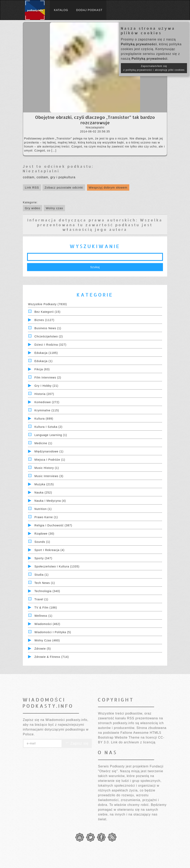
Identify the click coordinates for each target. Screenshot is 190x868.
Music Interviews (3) (49, 476)
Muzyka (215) (44, 484)
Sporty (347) (43, 558)
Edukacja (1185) (46, 353)
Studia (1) (42, 575)
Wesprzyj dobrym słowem (108, 187)
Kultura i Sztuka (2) (49, 427)
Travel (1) (41, 599)
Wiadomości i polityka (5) (53, 632)
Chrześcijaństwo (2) (49, 336)
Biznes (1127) (44, 320)
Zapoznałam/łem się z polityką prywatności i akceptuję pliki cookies (154, 68)
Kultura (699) (44, 419)
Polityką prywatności (139, 44)
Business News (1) (48, 328)
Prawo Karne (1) (46, 517)
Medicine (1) (43, 443)
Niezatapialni (41, 171)
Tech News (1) (45, 583)
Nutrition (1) (43, 509)
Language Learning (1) (51, 435)
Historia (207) (44, 394)
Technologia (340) (47, 591)
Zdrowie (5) (43, 649)
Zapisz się (77, 743)
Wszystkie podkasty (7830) (47, 304)
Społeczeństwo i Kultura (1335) (57, 566)
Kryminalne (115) (47, 410)
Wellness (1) (43, 616)
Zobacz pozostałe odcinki (64, 187)
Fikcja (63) (42, 369)
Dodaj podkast (89, 10)
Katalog (61, 10)
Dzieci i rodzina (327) (51, 345)
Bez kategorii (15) (47, 312)
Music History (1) (47, 468)
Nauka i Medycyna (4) (50, 501)
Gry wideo (33, 208)
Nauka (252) (43, 493)
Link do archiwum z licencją (133, 742)
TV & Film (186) (46, 608)
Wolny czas (54, 208)
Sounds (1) (42, 542)
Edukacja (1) (44, 361)
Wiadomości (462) (47, 624)
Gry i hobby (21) (46, 386)
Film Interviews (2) (48, 377)
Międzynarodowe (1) (49, 451)
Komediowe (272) (47, 402)
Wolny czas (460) (47, 640)
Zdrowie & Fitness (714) (52, 657)
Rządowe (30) (44, 534)
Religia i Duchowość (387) (53, 525)
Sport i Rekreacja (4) (50, 550)
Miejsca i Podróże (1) (50, 460)
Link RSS (32, 187)
